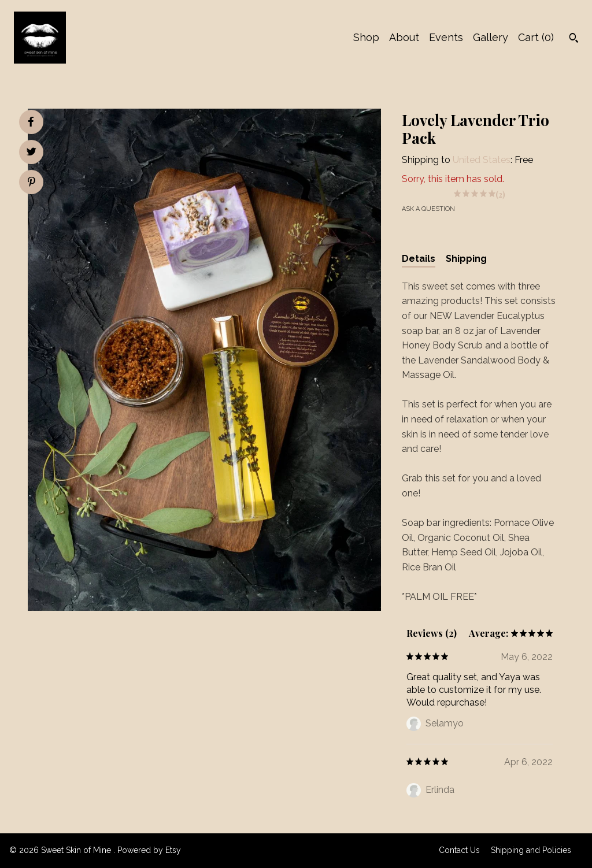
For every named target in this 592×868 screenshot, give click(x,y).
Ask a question (428, 209)
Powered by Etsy (149, 850)
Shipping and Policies (531, 850)
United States (482, 160)
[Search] (574, 39)
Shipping (466, 259)
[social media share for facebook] (31, 122)
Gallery (491, 37)
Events (446, 37)
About (404, 37)
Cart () (536, 37)
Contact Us (459, 850)
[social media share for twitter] (32, 153)
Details (419, 259)
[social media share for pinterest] (32, 183)
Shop (366, 37)
